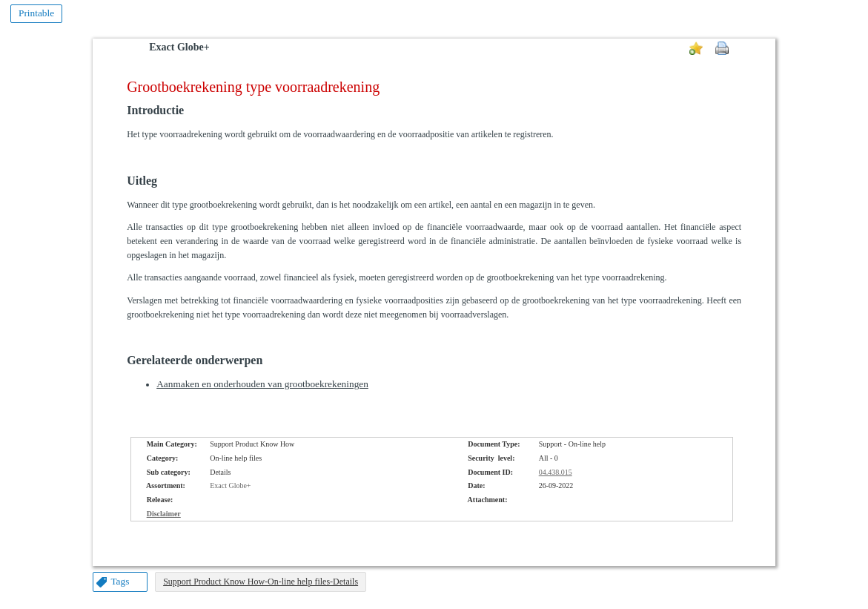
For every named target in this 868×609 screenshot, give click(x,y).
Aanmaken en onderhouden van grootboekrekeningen (262, 384)
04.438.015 (556, 472)
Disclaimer (164, 514)
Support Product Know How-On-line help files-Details (261, 582)
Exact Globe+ (179, 47)
